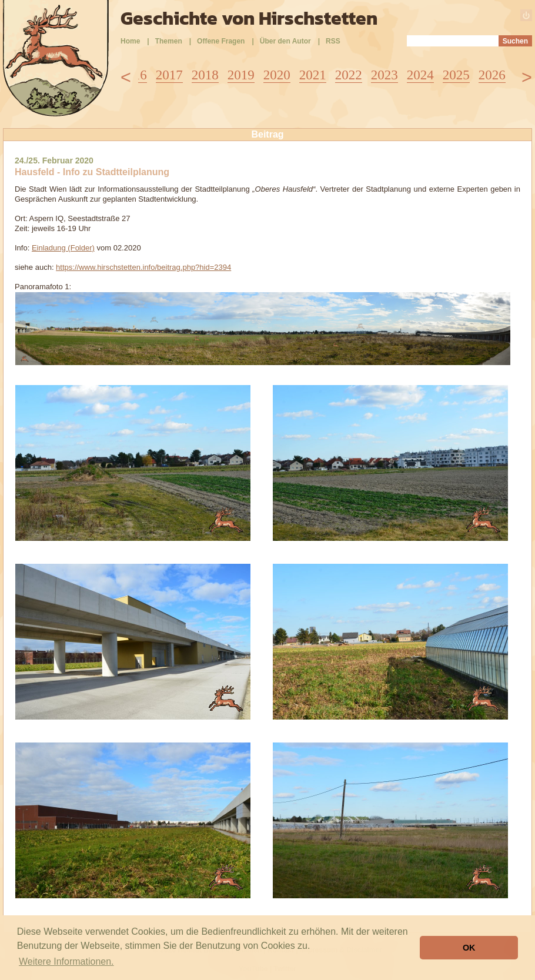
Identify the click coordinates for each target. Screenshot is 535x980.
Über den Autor (285, 41)
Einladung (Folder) (63, 248)
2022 (349, 75)
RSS (333, 41)
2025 (456, 75)
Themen (169, 41)
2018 (205, 75)
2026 (492, 75)
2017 (169, 75)
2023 (384, 75)
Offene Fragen (221, 41)
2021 (313, 75)
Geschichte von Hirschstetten (249, 18)
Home (130, 41)
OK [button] (469, 948)
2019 (241, 75)
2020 (277, 75)
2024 (420, 75)
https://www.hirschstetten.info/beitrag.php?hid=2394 (143, 267)
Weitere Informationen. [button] (66, 961)
